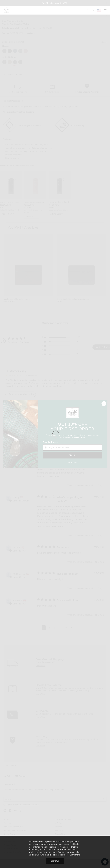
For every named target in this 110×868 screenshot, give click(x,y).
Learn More (75, 855)
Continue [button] (55, 861)
